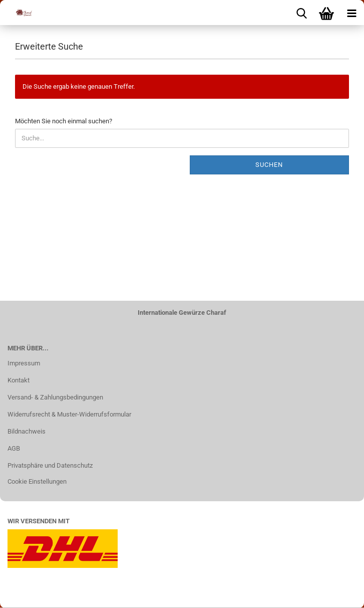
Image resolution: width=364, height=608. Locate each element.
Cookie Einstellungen (37, 481)
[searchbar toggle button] (301, 13)
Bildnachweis (27, 431)
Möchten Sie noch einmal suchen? (64, 121)
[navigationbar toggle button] (351, 13)
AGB (14, 448)
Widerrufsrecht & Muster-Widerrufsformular (69, 414)
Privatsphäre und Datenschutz (50, 465)
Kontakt (19, 380)
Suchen (269, 165)
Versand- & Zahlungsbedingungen (55, 397)
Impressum (24, 363)
